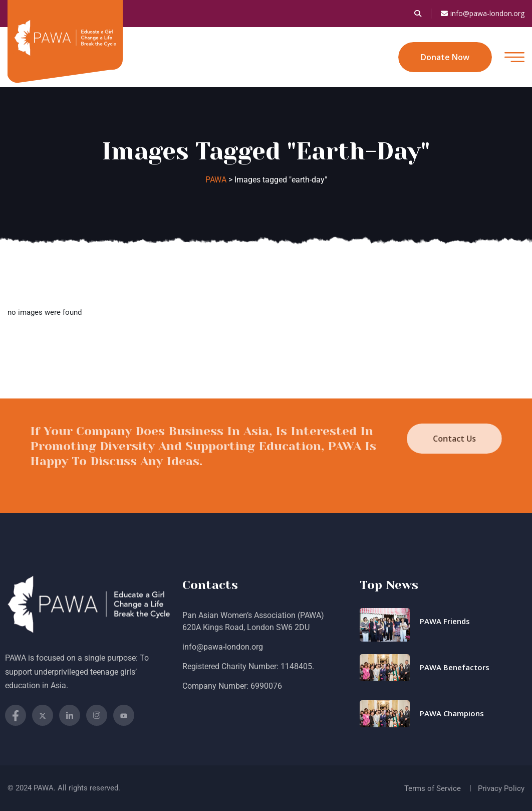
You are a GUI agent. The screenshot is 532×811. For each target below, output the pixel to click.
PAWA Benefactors (455, 667)
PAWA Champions (452, 713)
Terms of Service (433, 788)
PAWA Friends (445, 621)
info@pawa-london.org (483, 14)
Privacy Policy (501, 788)
